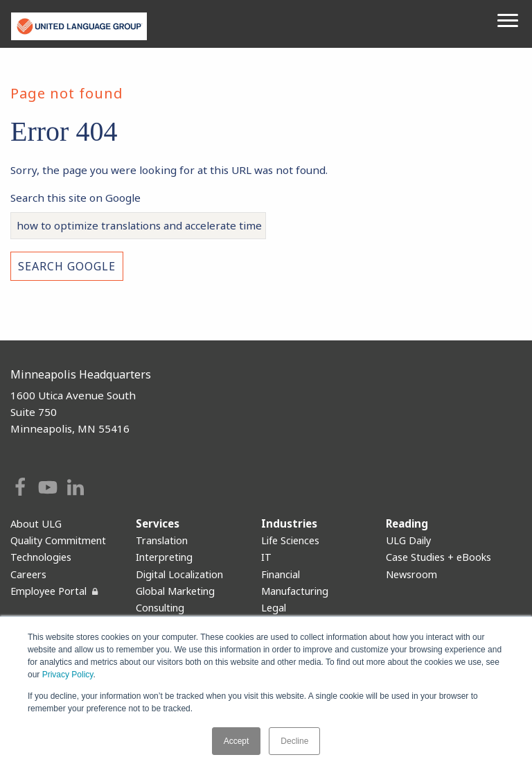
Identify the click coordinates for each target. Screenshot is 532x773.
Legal (274, 608)
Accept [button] (237, 741)
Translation (162, 540)
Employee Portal (48, 591)
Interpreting (164, 557)
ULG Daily (408, 540)
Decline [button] (294, 741)
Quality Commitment (58, 540)
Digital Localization (179, 574)
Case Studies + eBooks (438, 557)
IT (266, 557)
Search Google (67, 266)
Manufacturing (295, 591)
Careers (28, 574)
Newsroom (411, 574)
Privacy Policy (68, 675)
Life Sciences (290, 540)
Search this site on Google (76, 198)
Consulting (160, 608)
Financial (281, 574)
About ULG (36, 524)
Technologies (41, 557)
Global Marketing (175, 591)
